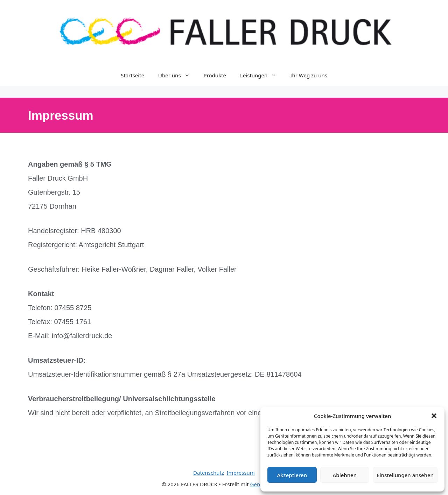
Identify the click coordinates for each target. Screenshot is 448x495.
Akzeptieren (292, 475)
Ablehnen (345, 475)
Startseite (132, 75)
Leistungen (262, 75)
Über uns (177, 75)
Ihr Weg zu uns (309, 75)
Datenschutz (209, 473)
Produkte (215, 75)
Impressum (241, 473)
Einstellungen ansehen (405, 475)
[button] (434, 416)
